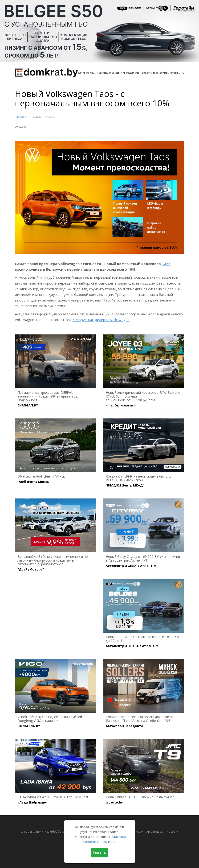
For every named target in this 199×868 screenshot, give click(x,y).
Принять (99, 852)
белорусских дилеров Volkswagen (101, 320)
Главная (20, 117)
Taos (166, 264)
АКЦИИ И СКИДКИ (101, 73)
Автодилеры (131, 73)
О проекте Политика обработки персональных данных (60, 832)
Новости (146, 73)
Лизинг (117, 73)
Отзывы (175, 73)
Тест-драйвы (161, 73)
